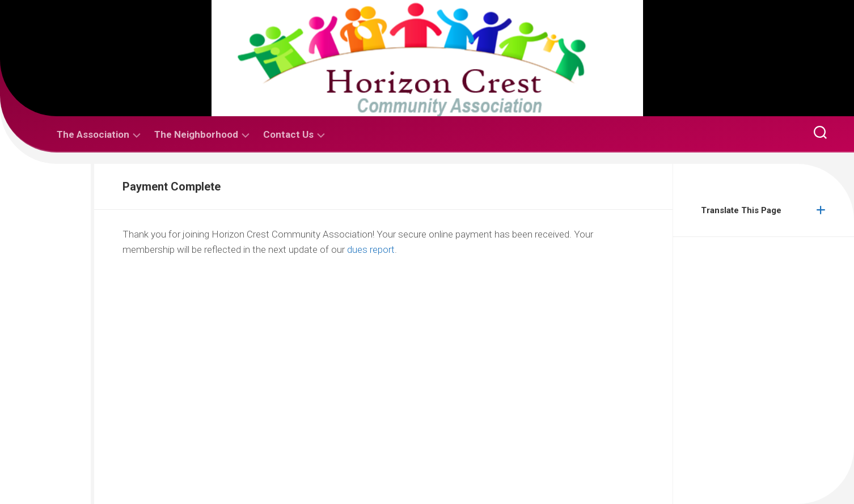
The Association (93, 134)
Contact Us (288, 134)
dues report (371, 249)
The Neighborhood (196, 134)
